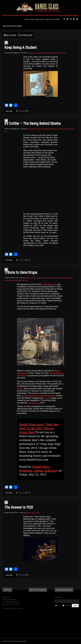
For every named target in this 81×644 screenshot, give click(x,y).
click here (20, 608)
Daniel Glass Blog (32, 53)
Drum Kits (57, 278)
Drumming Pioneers (42, 129)
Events (7, 280)
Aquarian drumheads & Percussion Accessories (39, 396)
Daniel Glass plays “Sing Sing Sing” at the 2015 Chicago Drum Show (39, 428)
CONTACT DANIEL (29, 19)
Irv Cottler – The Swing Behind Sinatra (33, 124)
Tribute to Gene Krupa (21, 272)
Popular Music (66, 129)
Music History (61, 53)
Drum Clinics (41, 278)
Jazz (59, 129)
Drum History (43, 53)
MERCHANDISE (40, 19)
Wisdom (37, 513)
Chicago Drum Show (49, 284)
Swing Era (25, 280)
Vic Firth (47, 398)
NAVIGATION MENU (13, 26)
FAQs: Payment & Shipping (53, 19)
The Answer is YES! (19, 507)
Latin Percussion (34, 403)
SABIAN (20, 389)
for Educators (52, 53)
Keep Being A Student (21, 48)
